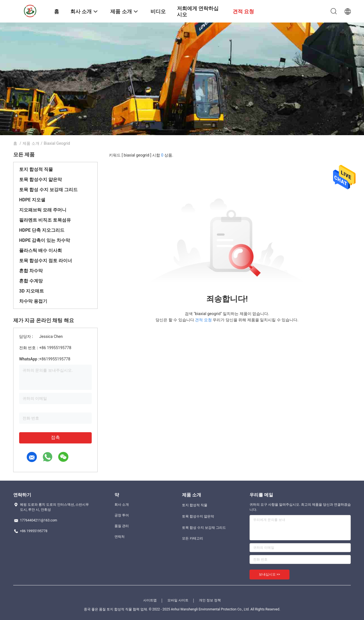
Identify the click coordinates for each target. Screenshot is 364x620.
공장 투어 (122, 515)
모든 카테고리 (193, 538)
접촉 (55, 437)
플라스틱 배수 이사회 (41, 250)
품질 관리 (122, 526)
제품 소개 (31, 143)
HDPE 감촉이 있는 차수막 (45, 240)
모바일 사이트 (178, 600)
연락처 (120, 537)
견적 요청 (203, 320)
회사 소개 (122, 505)
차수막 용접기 (33, 301)
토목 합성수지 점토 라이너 (46, 261)
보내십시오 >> (269, 574)
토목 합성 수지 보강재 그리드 (48, 190)
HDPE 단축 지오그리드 (42, 230)
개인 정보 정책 (210, 600)
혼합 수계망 (31, 281)
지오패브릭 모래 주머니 (43, 210)
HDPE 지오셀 (32, 200)
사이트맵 (150, 600)
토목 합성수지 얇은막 (41, 179)
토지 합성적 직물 (36, 169)
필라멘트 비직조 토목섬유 (45, 220)
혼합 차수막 (31, 271)
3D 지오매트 (32, 291)
